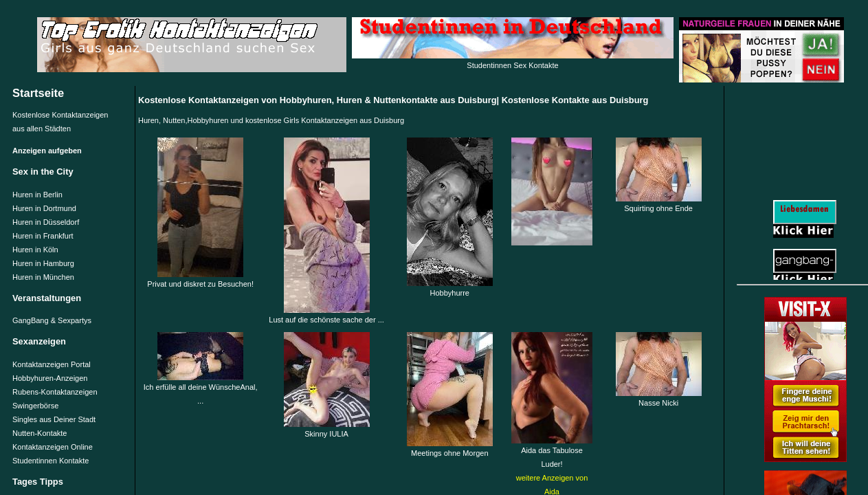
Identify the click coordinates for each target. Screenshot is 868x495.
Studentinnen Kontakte (51, 461)
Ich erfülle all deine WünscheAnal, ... (201, 389)
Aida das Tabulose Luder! (552, 452)
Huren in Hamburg (43, 263)
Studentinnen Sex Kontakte (512, 65)
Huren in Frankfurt (43, 236)
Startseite (38, 93)
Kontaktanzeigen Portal (52, 364)
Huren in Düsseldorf (46, 222)
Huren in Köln (35, 250)
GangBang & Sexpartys (52, 320)
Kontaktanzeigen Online (53, 447)
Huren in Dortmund (44, 208)
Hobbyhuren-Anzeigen (50, 378)
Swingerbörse (35, 406)
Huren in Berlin (37, 195)
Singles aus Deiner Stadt (54, 419)
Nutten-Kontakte (40, 433)
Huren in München (43, 277)
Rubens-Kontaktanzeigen (55, 392)
